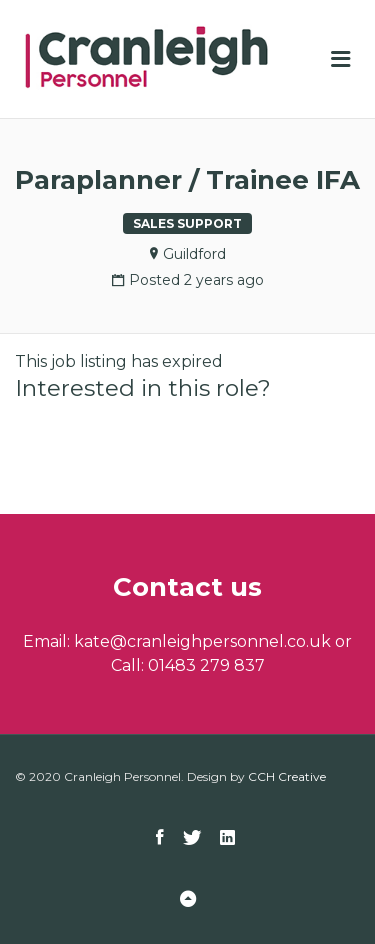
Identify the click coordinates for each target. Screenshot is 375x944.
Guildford (194, 254)
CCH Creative (287, 776)
